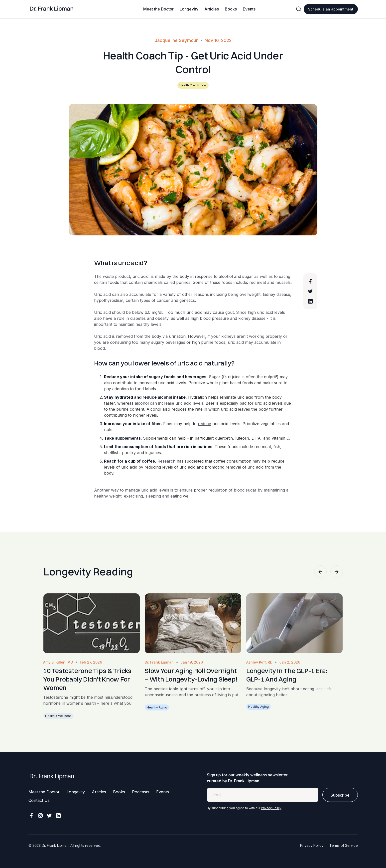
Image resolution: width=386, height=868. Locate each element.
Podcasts (141, 792)
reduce (204, 424)
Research (166, 461)
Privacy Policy (271, 808)
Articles (212, 9)
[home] (52, 9)
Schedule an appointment (331, 9)
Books (231, 9)
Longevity (189, 9)
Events (249, 9)
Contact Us (39, 800)
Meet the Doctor (158, 9)
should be (121, 312)
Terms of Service (344, 845)
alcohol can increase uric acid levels (169, 403)
